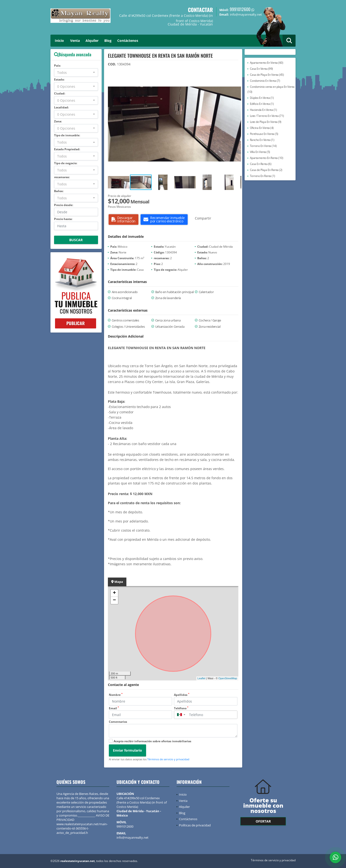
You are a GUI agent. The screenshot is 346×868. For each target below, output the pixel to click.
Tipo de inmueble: (67, 135)
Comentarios (118, 722)
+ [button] (114, 593)
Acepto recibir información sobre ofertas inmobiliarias (152, 741)
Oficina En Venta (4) (262, 128)
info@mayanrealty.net (133, 837)
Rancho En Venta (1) (262, 140)
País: (57, 66)
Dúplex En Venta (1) (262, 98)
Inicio (59, 41)
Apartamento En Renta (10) (267, 158)
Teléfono (181, 708)
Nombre (116, 695)
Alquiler (92, 41)
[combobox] (76, 72)
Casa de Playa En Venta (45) (267, 75)
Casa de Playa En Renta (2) (266, 170)
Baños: (59, 191)
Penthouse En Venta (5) (264, 134)
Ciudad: (60, 93)
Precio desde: (64, 205)
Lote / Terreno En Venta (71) (267, 116)
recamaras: (62, 177)
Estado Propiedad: (67, 149)
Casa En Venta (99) (261, 69)
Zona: (58, 121)
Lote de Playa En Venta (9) (266, 122)
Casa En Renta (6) (261, 164)
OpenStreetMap (228, 678)
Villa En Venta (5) (260, 152)
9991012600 (240, 9)
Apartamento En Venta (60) (267, 63)
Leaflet (201, 678)
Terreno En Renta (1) (263, 176)
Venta (75, 41)
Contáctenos (128, 41)
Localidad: (61, 107)
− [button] (114, 600)
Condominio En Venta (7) (265, 81)
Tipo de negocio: (66, 163)
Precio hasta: (63, 219)
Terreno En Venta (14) (263, 146)
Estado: (59, 79)
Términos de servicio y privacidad (168, 759)
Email (114, 708)
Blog (108, 41)
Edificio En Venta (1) (262, 104)
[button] (237, 78)
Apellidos (182, 695)
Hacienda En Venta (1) (263, 110)
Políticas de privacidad (195, 825)
